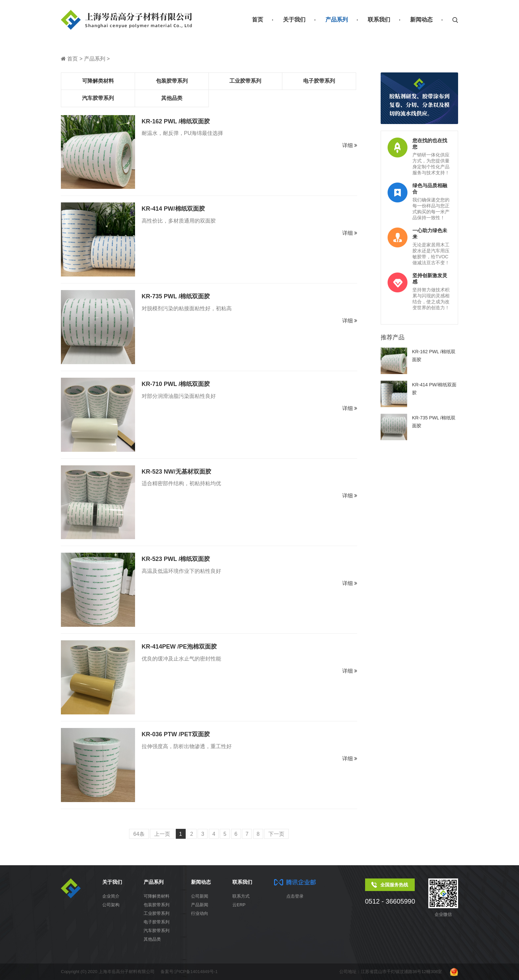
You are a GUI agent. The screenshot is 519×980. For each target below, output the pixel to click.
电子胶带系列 (319, 81)
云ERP (239, 905)
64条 (139, 834)
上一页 (162, 834)
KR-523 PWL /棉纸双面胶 (176, 559)
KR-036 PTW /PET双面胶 (176, 734)
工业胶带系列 (245, 81)
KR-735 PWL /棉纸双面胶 (176, 296)
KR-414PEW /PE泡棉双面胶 (179, 647)
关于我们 (294, 20)
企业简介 (111, 896)
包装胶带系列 (172, 81)
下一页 (276, 834)
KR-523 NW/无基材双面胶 (176, 472)
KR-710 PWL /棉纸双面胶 (176, 384)
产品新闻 (200, 905)
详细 (350, 145)
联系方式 (241, 896)
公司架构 (111, 905)
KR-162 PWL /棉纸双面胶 (176, 121)
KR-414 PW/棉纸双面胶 (173, 209)
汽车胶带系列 (98, 98)
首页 (258, 20)
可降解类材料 (98, 81)
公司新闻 (200, 896)
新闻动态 (421, 20)
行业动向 (200, 913)
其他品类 (172, 98)
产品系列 (337, 20)
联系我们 (379, 20)
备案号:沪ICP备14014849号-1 (189, 972)
